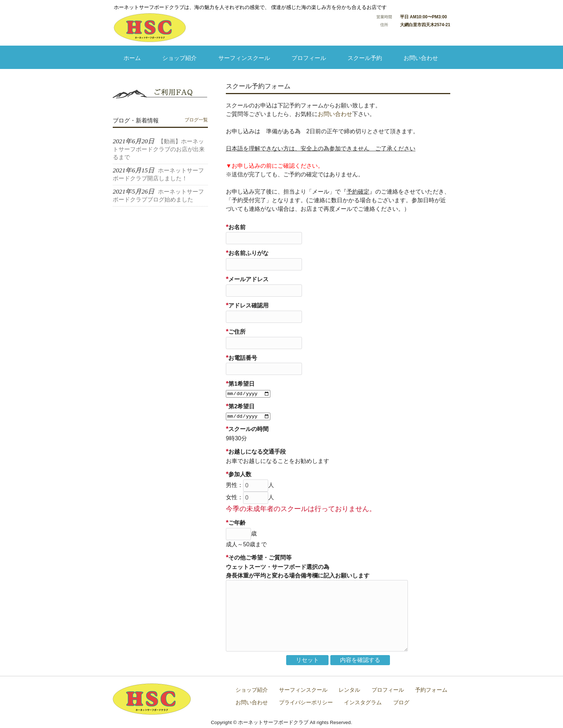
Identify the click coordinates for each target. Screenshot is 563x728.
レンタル (349, 690)
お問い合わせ (335, 114)
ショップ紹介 (252, 690)
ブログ (401, 702)
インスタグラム (363, 702)
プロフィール (388, 690)
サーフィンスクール (303, 690)
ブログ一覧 (196, 120)
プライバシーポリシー (306, 702)
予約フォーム (431, 690)
